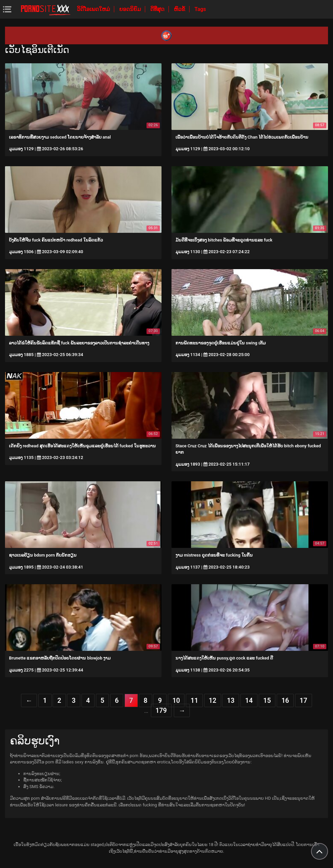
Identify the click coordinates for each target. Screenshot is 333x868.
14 (249, 700)
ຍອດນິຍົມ (131, 9)
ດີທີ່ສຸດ (158, 9)
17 (304, 700)
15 (267, 700)
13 (231, 700)
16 (285, 700)
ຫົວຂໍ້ (180, 9)
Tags (200, 9)
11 (194, 700)
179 (161, 710)
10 (176, 700)
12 (213, 700)
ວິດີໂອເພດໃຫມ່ (94, 9)
